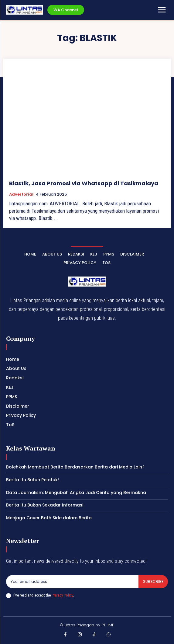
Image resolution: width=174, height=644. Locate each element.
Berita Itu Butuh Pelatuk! (32, 480)
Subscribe (153, 581)
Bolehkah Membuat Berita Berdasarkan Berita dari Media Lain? (75, 467)
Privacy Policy (62, 595)
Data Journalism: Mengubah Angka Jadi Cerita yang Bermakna (76, 493)
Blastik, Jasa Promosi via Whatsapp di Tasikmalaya (84, 183)
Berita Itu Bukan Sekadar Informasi (45, 505)
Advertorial (21, 194)
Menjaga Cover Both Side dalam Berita (49, 518)
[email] (72, 582)
